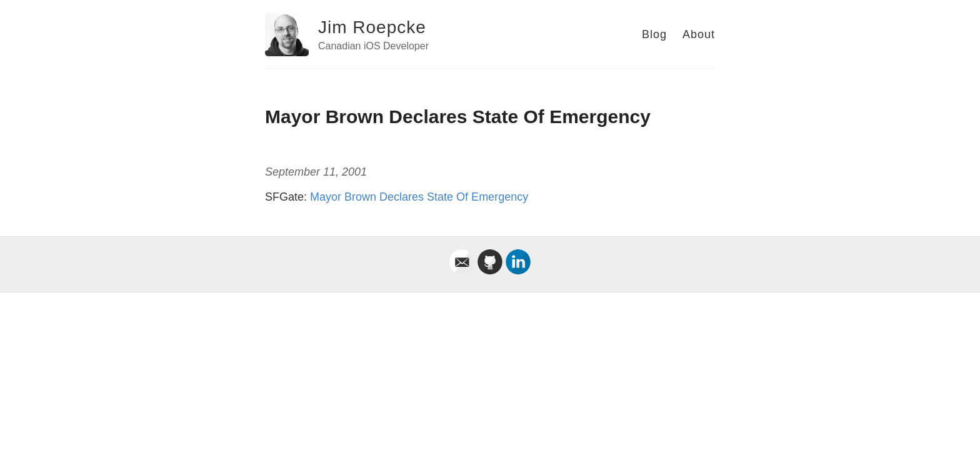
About (699, 34)
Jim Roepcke (372, 27)
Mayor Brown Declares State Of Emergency (419, 197)
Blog (654, 34)
